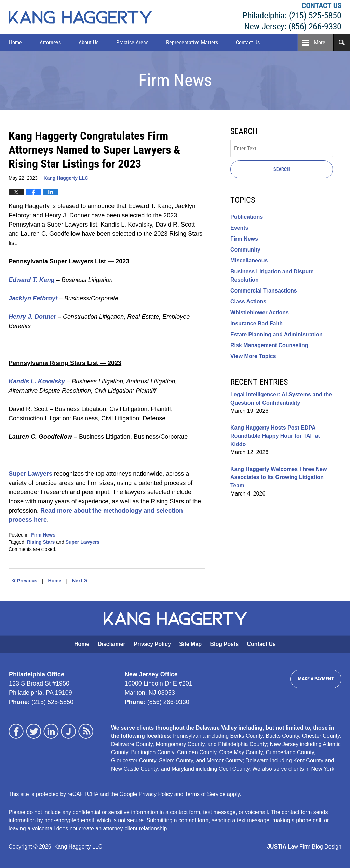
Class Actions (248, 302)
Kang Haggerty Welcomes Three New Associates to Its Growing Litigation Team (279, 477)
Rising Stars (41, 542)
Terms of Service (205, 794)
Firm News (43, 535)
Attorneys (50, 43)
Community (245, 250)
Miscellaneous (249, 261)
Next (80, 580)
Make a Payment (316, 679)
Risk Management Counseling (269, 345)
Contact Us (248, 43)
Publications (247, 217)
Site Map (190, 644)
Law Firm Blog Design (304, 847)
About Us (89, 43)
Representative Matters (192, 43)
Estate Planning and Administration (277, 334)
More (320, 43)
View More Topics (253, 356)
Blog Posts (225, 644)
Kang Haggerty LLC (292, 17)
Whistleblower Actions (260, 313)
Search (282, 169)
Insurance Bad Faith (257, 323)
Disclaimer (112, 644)
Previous (25, 580)
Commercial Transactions (264, 291)
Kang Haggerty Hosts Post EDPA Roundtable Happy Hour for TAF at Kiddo (275, 436)
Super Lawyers (83, 542)
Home (15, 43)
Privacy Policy (152, 644)
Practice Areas (132, 43)
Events (239, 228)
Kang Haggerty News (80, 17)
